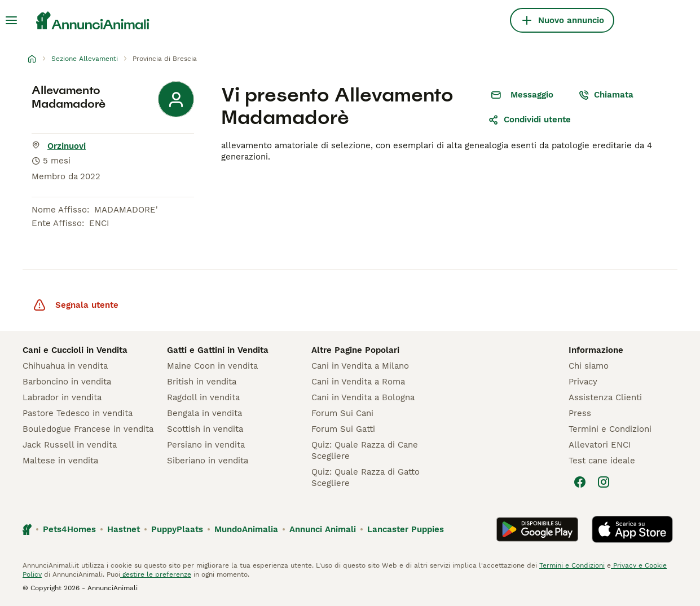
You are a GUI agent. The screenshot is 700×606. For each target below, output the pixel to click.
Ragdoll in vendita (203, 397)
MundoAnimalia (246, 529)
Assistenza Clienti (605, 397)
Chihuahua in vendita (65, 366)
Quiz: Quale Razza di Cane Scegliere (365, 450)
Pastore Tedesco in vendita (78, 413)
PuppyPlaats (177, 529)
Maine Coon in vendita (212, 366)
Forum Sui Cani (342, 413)
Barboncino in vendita (67, 382)
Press (580, 413)
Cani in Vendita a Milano (360, 366)
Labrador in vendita (62, 397)
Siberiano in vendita (208, 461)
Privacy (583, 382)
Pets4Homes (69, 529)
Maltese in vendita (60, 461)
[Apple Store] (632, 529)
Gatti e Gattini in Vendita (218, 350)
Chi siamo (589, 366)
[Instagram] (604, 482)
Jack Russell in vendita (70, 445)
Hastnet (124, 529)
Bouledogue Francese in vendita (88, 429)
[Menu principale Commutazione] (11, 20)
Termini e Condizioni (610, 429)
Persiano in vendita (206, 445)
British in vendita (202, 382)
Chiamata (606, 95)
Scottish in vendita (205, 429)
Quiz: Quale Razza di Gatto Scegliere (366, 477)
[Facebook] (580, 482)
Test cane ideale (602, 461)
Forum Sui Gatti (343, 429)
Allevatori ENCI (600, 445)
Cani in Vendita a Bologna (363, 397)
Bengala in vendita (204, 413)
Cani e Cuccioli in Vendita (75, 350)
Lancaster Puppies (406, 529)
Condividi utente (529, 120)
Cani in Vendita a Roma (358, 382)
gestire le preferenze (156, 574)
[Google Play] (537, 529)
